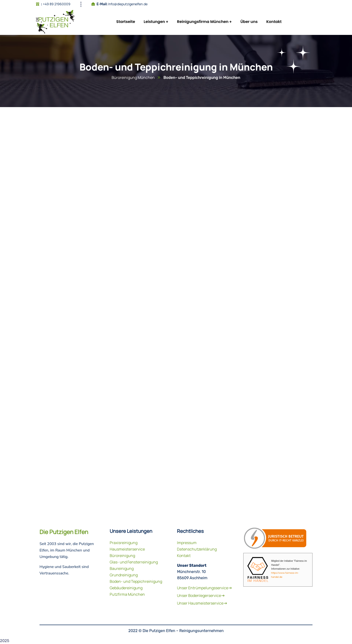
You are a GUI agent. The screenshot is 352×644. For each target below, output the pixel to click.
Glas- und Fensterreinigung (134, 562)
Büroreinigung (122, 556)
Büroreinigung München (133, 77)
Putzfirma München (127, 594)
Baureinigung (122, 568)
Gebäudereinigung (126, 588)
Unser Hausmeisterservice (202, 603)
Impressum (187, 543)
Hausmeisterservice (127, 549)
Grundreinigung (124, 575)
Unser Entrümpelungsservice (204, 588)
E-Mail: (102, 4)
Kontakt (184, 556)
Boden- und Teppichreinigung (136, 581)
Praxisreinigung (124, 543)
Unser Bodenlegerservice (201, 595)
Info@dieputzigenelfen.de (128, 4)
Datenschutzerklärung (197, 549)
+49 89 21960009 (57, 4)
